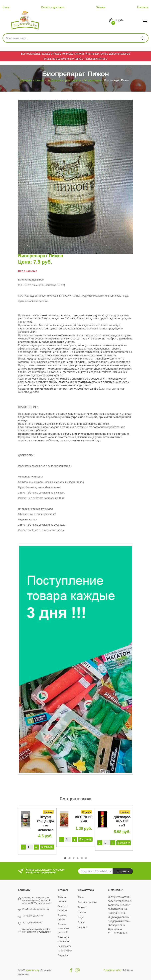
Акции (81, 917)
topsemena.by (32, 970)
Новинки (82, 912)
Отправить (123, 871)
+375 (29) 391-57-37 (33, 916)
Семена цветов (62, 917)
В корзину (47, 847)
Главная (27, 80)
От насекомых (92, 80)
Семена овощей (62, 899)
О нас (6, 7)
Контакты (143, 7)
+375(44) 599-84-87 (33, 922)
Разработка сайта (112, 970)
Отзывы (101, 7)
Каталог (40, 80)
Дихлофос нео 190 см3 (122, 821)
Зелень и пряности (63, 908)
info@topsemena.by (39, 909)
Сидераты (63, 955)
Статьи (82, 922)
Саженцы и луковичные (64, 939)
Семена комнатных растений (64, 928)
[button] (65, 858)
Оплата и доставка (53, 7)
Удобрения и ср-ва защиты (64, 80)
